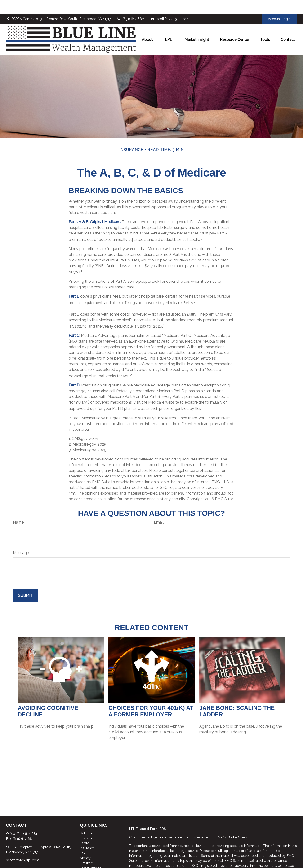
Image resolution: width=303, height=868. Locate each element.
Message (21, 539)
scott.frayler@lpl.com (170, 5)
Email (159, 508)
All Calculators (91, 864)
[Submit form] (25, 581)
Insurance (87, 834)
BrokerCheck (238, 823)
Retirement (88, 819)
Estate (85, 829)
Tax (83, 839)
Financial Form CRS (151, 815)
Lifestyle (86, 849)
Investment (88, 824)
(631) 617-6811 (131, 5)
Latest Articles (91, 854)
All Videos (88, 859)
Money (85, 844)
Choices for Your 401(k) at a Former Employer (151, 697)
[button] (147, 25)
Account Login (279, 5)
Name (18, 508)
